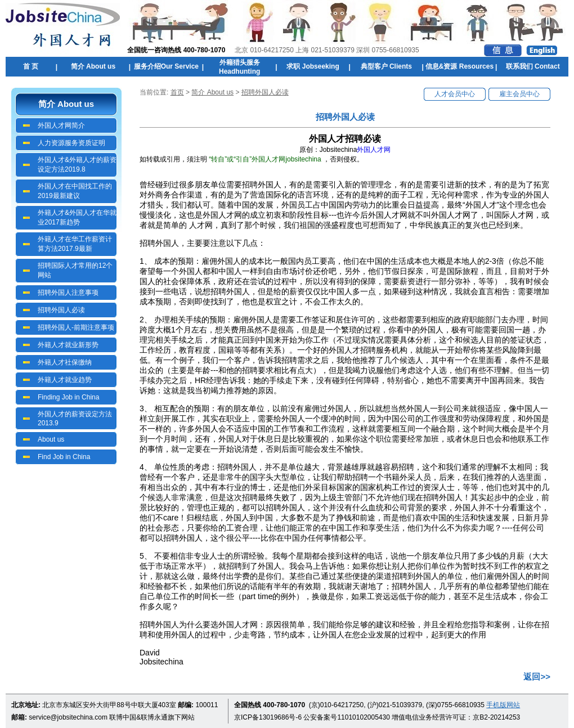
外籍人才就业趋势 (65, 380)
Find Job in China (64, 457)
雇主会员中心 (519, 94)
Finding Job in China (68, 397)
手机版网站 (503, 705)
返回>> (537, 677)
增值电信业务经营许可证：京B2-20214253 (456, 717)
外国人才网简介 (61, 125)
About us (51, 439)
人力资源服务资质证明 (71, 143)
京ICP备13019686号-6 (268, 717)
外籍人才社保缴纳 (65, 362)
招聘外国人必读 (61, 310)
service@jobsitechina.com (68, 717)
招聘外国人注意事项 (68, 293)
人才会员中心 (455, 94)
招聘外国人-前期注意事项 (76, 327)
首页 (177, 92)
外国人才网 (374, 150)
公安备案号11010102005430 (346, 717)
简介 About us (212, 92)
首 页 (31, 66)
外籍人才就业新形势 (68, 345)
